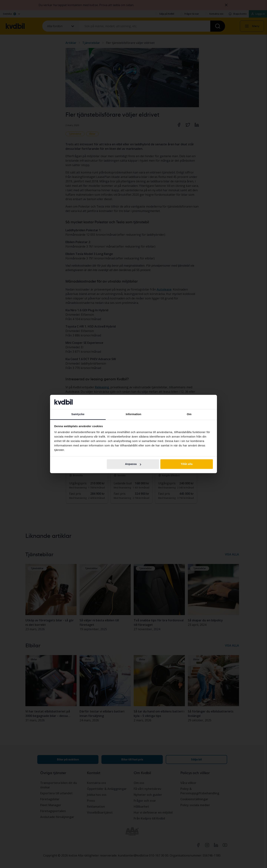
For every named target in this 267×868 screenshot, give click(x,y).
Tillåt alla (187, 464)
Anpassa (133, 464)
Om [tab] (189, 414)
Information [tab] (133, 414)
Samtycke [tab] (78, 414)
